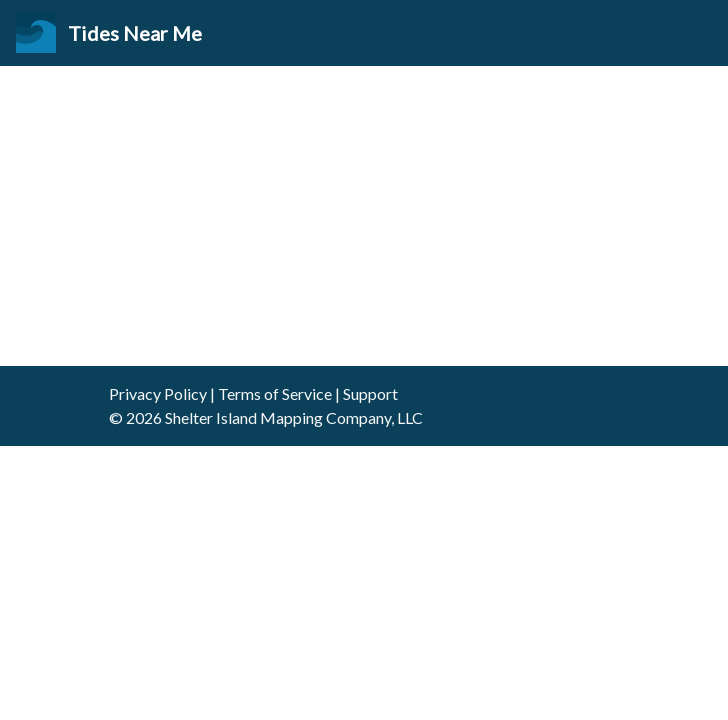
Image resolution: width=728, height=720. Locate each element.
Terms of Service (275, 393)
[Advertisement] (364, 216)
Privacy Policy (158, 393)
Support (370, 393)
